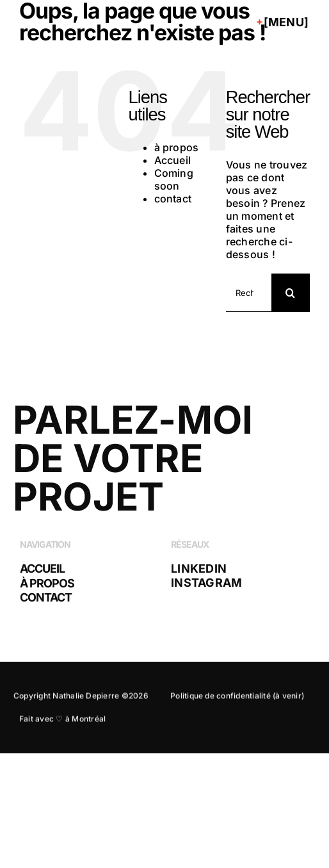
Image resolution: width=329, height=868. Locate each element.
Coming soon (174, 179)
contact (173, 199)
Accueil (173, 160)
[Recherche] (291, 293)
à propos (177, 147)
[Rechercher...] (249, 293)
